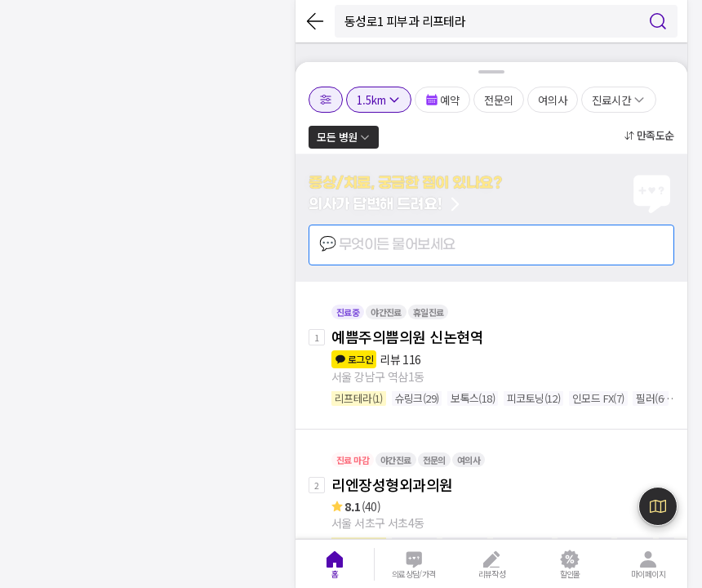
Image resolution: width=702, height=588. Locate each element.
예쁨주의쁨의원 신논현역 (407, 336)
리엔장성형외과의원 (392, 484)
